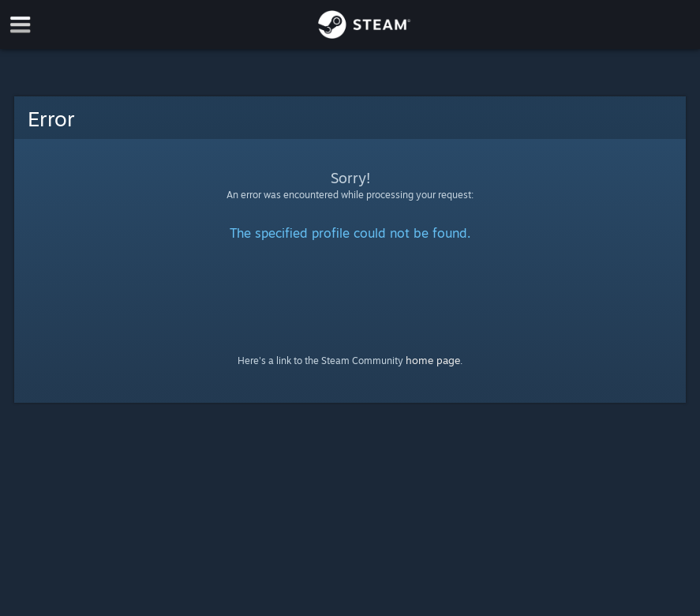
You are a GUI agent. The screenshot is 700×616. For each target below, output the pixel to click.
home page (433, 360)
